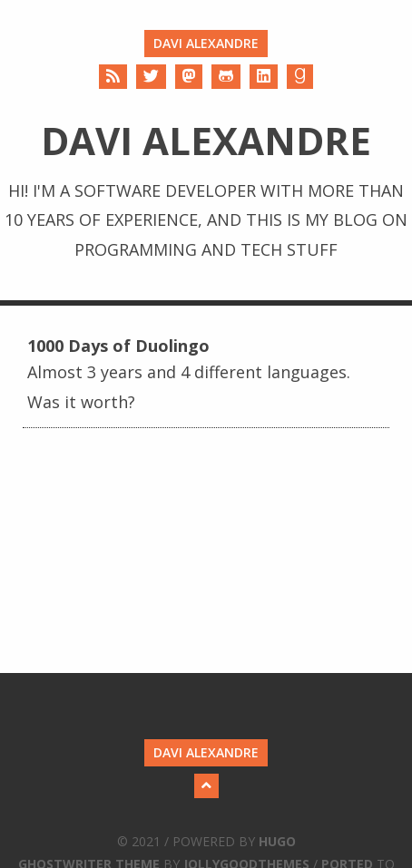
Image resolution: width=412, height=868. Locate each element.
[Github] (226, 77)
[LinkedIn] (264, 77)
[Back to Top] (206, 786)
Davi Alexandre (206, 43)
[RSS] (113, 77)
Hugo (277, 841)
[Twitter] (151, 77)
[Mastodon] (189, 77)
